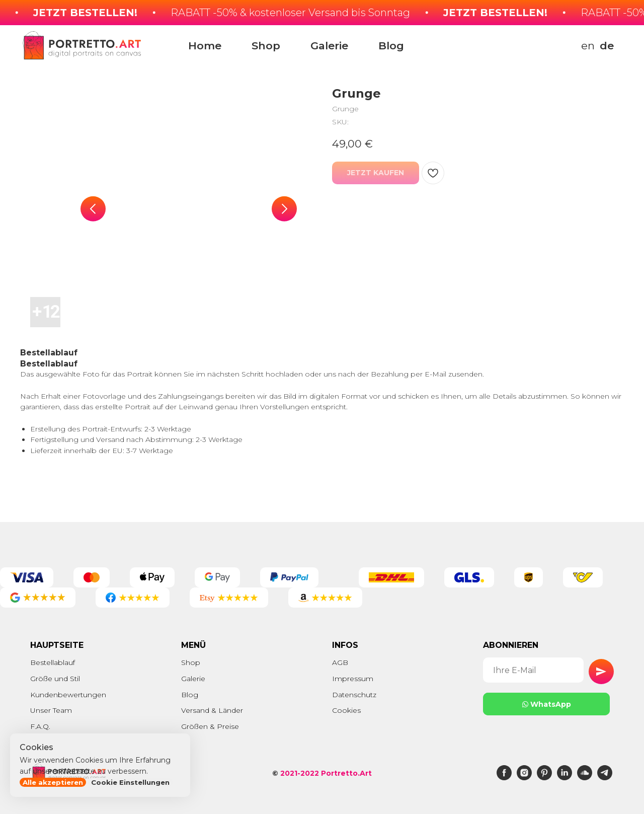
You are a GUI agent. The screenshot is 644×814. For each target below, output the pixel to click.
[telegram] (605, 778)
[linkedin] (565, 778)
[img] (458, 45)
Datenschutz (354, 695)
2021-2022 (300, 773)
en (588, 46)
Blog (391, 46)
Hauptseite (57, 645)
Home (205, 46)
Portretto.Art (346, 773)
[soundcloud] (585, 778)
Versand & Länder (212, 710)
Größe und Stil (55, 679)
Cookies (346, 710)
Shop (266, 46)
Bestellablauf (53, 662)
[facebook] (504, 778)
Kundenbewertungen (68, 695)
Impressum (353, 679)
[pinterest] (544, 778)
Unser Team (51, 710)
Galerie (329, 46)
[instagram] (524, 778)
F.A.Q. (40, 726)
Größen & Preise (210, 726)
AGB (340, 662)
